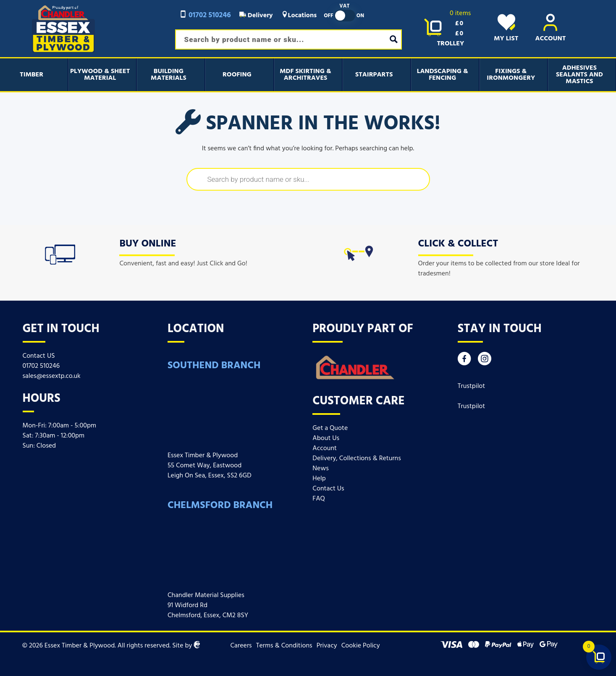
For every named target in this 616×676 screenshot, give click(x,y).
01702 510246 (205, 15)
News (320, 469)
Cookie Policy (361, 646)
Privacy (327, 646)
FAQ (319, 499)
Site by (186, 646)
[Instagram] (485, 361)
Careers (241, 646)
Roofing (237, 75)
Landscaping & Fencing (443, 75)
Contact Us (328, 489)
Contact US (39, 356)
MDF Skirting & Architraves (305, 75)
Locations (299, 16)
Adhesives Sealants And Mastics (579, 75)
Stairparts (374, 75)
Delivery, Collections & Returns (356, 459)
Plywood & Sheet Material (100, 75)
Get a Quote (330, 428)
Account (325, 448)
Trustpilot (472, 386)
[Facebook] (464, 361)
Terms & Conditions (284, 646)
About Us (326, 438)
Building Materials (169, 75)
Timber (31, 75)
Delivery (256, 16)
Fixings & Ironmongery (511, 75)
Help (319, 479)
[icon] (60, 253)
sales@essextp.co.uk (52, 376)
